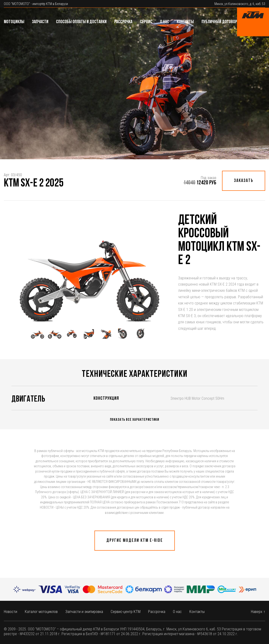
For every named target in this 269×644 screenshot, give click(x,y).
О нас (165, 22)
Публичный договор (219, 22)
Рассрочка (123, 22)
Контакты (185, 22)
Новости (10, 612)
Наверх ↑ (258, 612)
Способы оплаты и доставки (81, 22)
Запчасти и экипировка (84, 612)
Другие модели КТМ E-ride (135, 541)
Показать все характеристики (134, 420)
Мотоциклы (14, 22)
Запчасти (40, 22)
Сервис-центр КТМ (126, 612)
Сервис (146, 22)
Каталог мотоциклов (41, 612)
